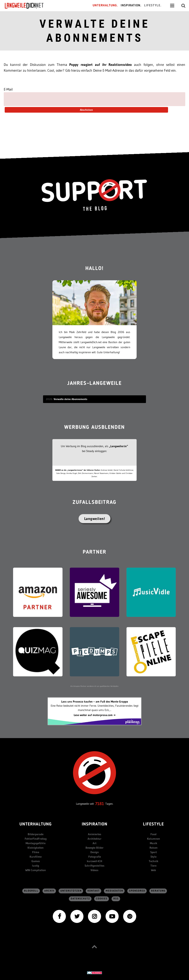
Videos (94, 870)
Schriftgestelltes (94, 866)
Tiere (153, 866)
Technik (154, 861)
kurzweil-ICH (94, 861)
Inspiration (95, 824)
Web (153, 870)
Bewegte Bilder (94, 848)
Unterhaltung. (105, 6)
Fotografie (95, 857)
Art (94, 843)
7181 (100, 804)
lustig (36, 866)
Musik (154, 843)
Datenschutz (80, 899)
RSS (116, 899)
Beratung (158, 891)
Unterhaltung (36, 824)
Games (36, 861)
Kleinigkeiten (36, 848)
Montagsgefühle (36, 843)
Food (153, 834)
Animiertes (95, 834)
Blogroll (31, 891)
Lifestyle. (153, 6)
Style (153, 857)
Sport (154, 852)
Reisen (154, 848)
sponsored (137, 891)
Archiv (49, 891)
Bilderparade (36, 834)
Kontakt (94, 891)
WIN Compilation (36, 870)
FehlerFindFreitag (36, 839)
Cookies (102, 899)
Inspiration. (131, 6)
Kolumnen (154, 839)
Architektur (94, 839)
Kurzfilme (36, 857)
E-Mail (8, 89)
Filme (36, 852)
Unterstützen (71, 891)
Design (95, 852)
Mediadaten (114, 891)
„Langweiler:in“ (119, 446)
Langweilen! (95, 519)
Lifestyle (153, 824)
